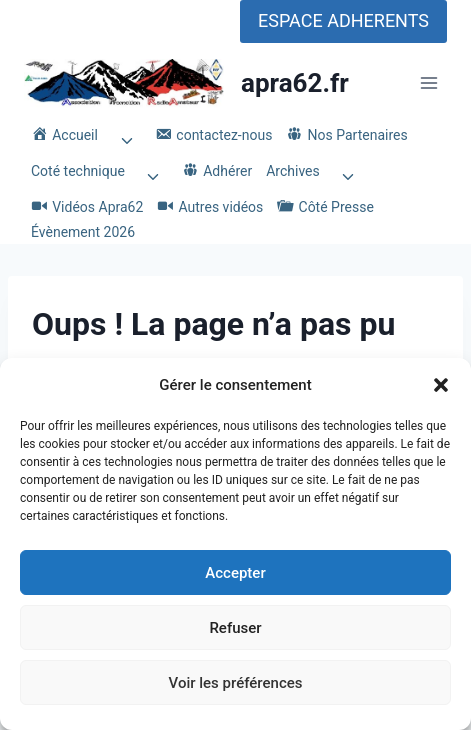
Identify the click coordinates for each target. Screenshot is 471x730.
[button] (441, 385)
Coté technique (78, 171)
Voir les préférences (236, 683)
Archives (293, 171)
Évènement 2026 (83, 232)
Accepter (235, 573)
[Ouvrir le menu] (428, 83)
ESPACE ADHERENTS (343, 20)
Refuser (235, 628)
